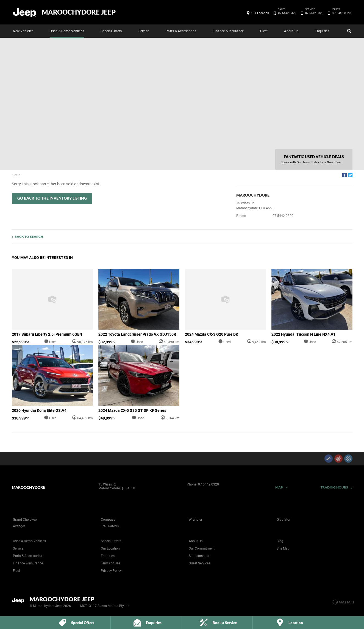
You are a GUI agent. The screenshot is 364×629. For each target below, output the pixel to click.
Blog (280, 541)
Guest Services (199, 563)
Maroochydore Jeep (79, 12)
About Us (291, 31)
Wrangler (195, 520)
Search (349, 30)
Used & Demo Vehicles (67, 31)
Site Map (283, 548)
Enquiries (322, 31)
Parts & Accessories (181, 31)
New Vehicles (23, 31)
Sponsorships (199, 556)
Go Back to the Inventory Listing (52, 198)
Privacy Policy (111, 571)
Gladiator (284, 520)
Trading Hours (334, 487)
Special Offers (111, 31)
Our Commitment (202, 548)
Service (144, 31)
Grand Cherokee (25, 520)
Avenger (19, 526)
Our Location (260, 13)
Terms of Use (110, 563)
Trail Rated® (110, 526)
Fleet (264, 31)
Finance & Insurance (228, 31)
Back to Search (29, 237)
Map (279, 487)
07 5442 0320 (286, 13)
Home (16, 175)
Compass (108, 520)
